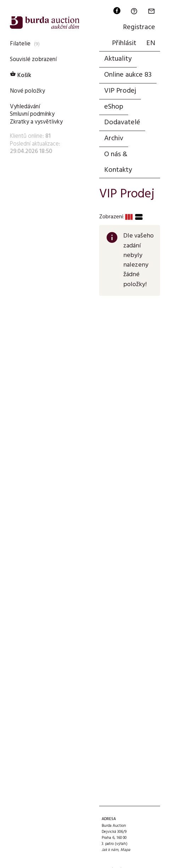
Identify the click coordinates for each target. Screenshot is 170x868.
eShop (114, 107)
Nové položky (27, 91)
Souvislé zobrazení (33, 59)
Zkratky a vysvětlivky (36, 122)
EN (151, 43)
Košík (21, 75)
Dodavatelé (122, 122)
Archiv (114, 138)
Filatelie (20, 44)
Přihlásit (124, 43)
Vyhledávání (25, 107)
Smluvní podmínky (32, 114)
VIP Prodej (120, 91)
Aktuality (118, 59)
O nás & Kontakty (118, 162)
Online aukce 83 (128, 75)
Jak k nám (110, 850)
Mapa (125, 850)
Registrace (139, 27)
